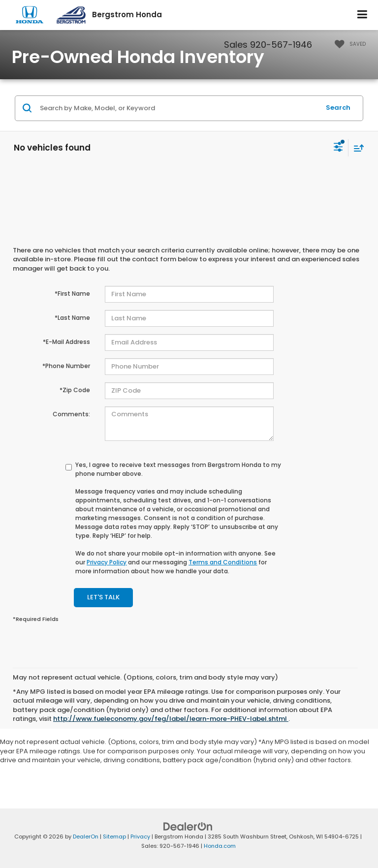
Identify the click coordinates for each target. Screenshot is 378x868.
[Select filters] (338, 148)
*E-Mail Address (66, 342)
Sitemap (114, 837)
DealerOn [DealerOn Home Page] (86, 837)
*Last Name (72, 318)
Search (338, 108)
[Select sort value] (356, 148)
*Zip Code (75, 390)
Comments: (71, 414)
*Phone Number (66, 366)
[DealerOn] (188, 826)
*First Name (72, 294)
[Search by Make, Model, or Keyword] (178, 108)
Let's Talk (103, 597)
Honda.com (220, 846)
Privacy (140, 837)
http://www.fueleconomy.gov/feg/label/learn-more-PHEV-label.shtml (171, 719)
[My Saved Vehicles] (348, 45)
